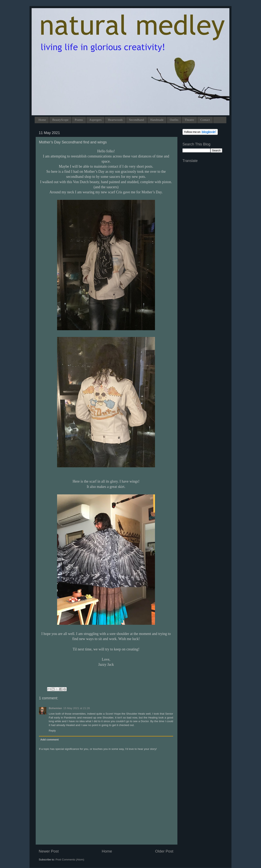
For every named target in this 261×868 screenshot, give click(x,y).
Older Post (164, 851)
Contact (205, 120)
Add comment (50, 740)
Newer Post (49, 851)
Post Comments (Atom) (70, 860)
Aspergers (96, 120)
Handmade (157, 120)
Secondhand (137, 120)
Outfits (174, 120)
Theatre (189, 120)
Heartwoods (115, 120)
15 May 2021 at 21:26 (77, 708)
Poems (79, 120)
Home (42, 120)
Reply (52, 731)
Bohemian (55, 708)
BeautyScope (60, 120)
